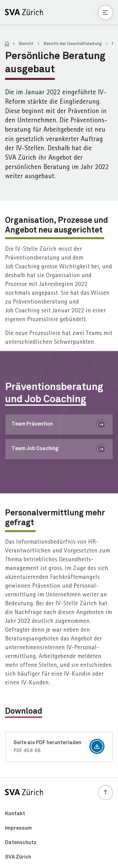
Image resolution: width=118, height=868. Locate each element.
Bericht (27, 44)
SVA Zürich (18, 857)
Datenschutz (21, 843)
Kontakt (15, 814)
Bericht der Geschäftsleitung (73, 44)
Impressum (18, 828)
